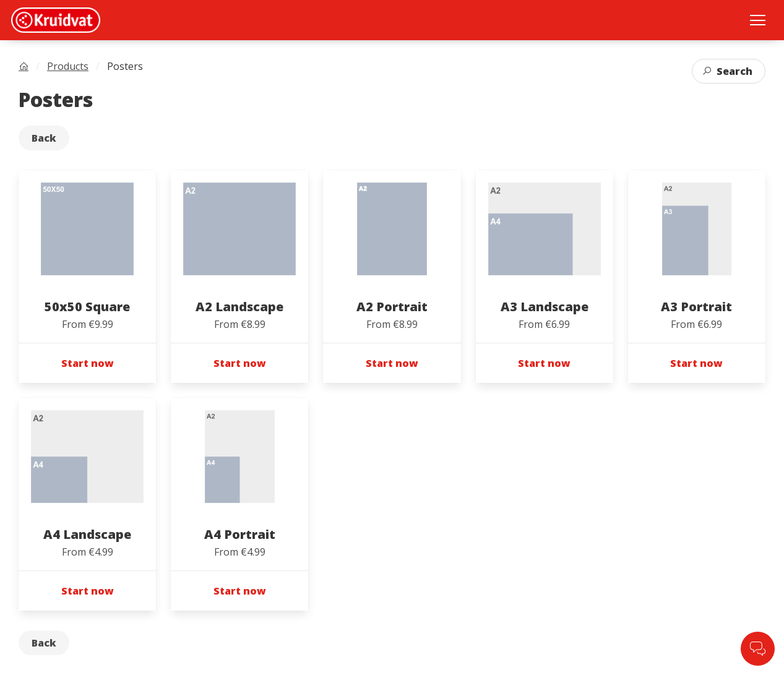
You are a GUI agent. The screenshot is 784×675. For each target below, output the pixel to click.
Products (68, 66)
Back (44, 138)
